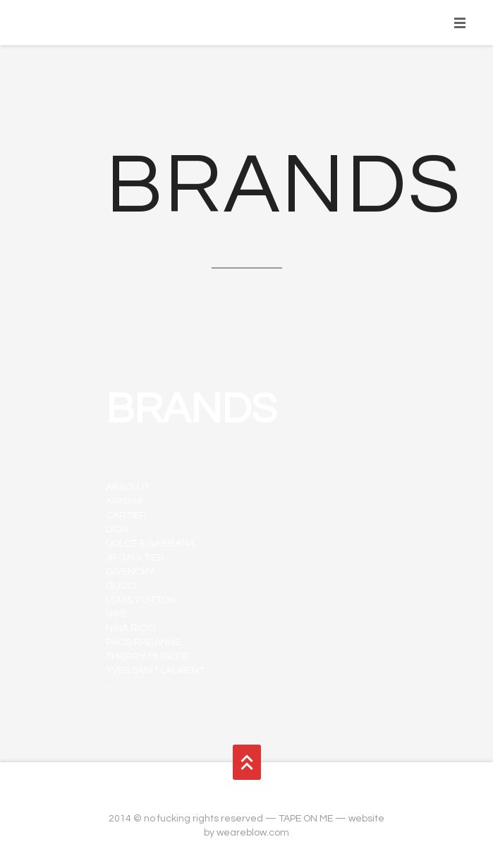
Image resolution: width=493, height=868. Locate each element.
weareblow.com (253, 833)
